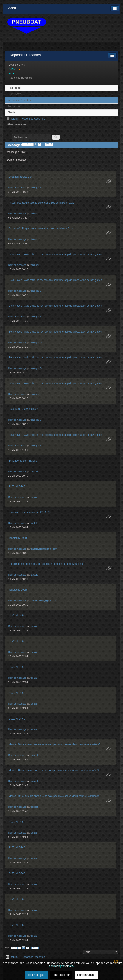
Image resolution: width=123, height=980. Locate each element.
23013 (49, 144)
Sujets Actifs (14, 94)
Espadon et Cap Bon (21, 177)
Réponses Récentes (19, 100)
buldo (34, 213)
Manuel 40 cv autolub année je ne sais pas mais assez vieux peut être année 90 (54, 744)
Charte (11, 112)
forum (14, 119)
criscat (34, 471)
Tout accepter (36, 975)
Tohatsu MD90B (18, 538)
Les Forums (14, 88)
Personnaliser (86, 975)
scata (34, 497)
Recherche (14, 106)
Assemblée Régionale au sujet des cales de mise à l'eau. (41, 203)
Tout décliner (61, 975)
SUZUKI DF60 (17, 487)
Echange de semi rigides (23, 461)
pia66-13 (36, 523)
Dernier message (17, 188)
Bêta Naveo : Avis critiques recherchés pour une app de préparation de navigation (55, 254)
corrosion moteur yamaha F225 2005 (30, 512)
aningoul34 (37, 188)
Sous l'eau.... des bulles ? (23, 409)
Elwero (35, 575)
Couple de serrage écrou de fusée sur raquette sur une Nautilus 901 (48, 564)
